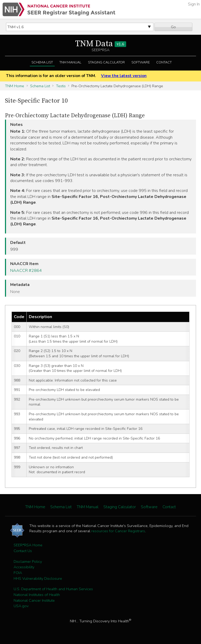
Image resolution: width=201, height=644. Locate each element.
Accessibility (24, 567)
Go (173, 27)
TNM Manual (70, 62)
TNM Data (101, 44)
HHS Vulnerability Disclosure (38, 578)
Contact (164, 62)
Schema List (42, 62)
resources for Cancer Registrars (118, 531)
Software (141, 62)
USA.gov (21, 606)
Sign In (194, 4)
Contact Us (23, 551)
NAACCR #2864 (26, 271)
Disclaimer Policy (28, 561)
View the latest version (124, 76)
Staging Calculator (106, 62)
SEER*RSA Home (28, 545)
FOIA (18, 573)
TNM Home (15, 86)
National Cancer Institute (34, 600)
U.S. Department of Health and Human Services (53, 589)
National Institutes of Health (37, 595)
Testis (61, 86)
